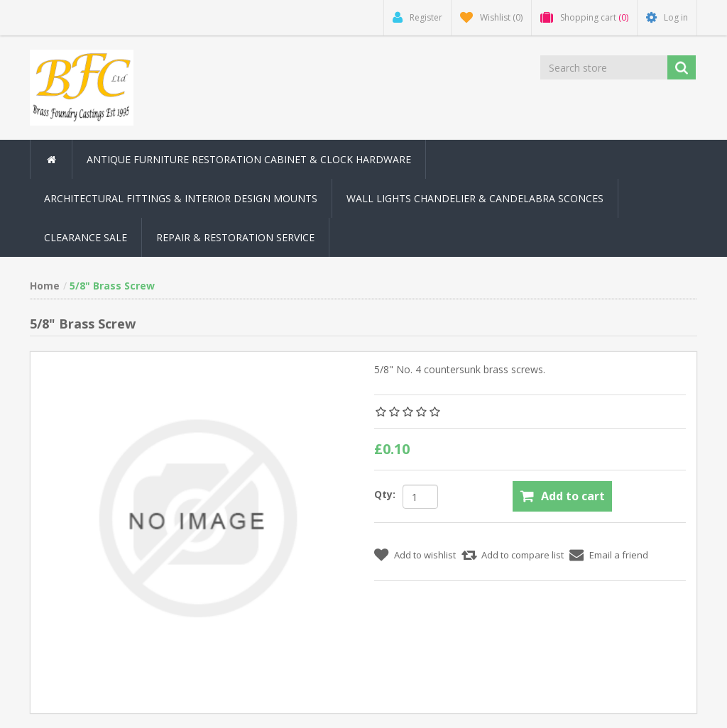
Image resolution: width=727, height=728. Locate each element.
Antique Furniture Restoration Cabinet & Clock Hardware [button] (249, 159)
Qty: (385, 494)
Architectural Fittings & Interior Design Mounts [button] (181, 198)
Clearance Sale (86, 237)
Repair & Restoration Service (235, 237)
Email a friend (619, 555)
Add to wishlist (425, 555)
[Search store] (604, 67)
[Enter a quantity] (420, 497)
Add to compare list (523, 555)
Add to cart (573, 496)
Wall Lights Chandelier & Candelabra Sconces (475, 198)
